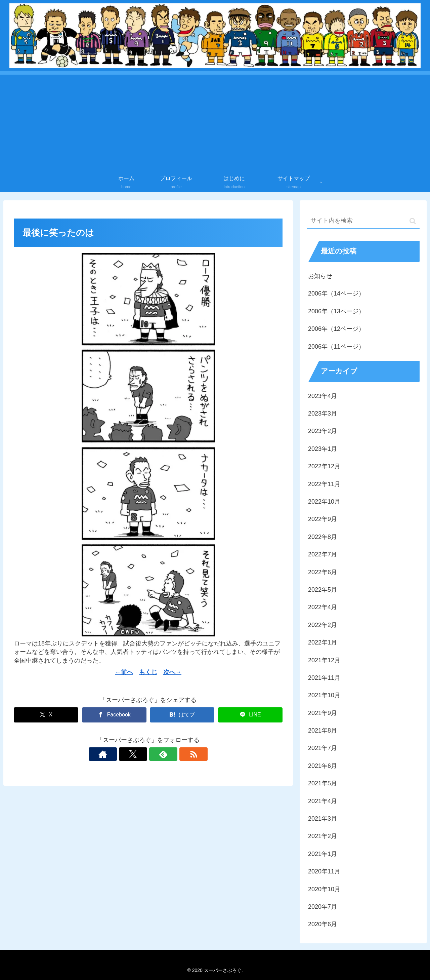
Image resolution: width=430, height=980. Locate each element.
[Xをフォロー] (140, 754)
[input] (363, 221)
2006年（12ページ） (336, 329)
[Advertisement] (215, 122)
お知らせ (320, 276)
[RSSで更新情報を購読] (171, 754)
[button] (413, 221)
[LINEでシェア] (250, 715)
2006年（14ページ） (336, 293)
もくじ (148, 672)
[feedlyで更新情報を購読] (156, 754)
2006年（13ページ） (336, 311)
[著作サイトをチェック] (125, 754)
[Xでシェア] (46, 715)
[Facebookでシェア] (114, 715)
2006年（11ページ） (336, 347)
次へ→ (172, 672)
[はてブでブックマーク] (182, 715)
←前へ (124, 672)
